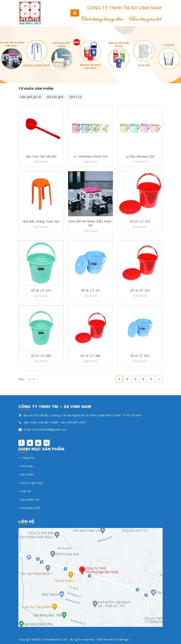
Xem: (21, 379)
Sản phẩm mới (30, 500)
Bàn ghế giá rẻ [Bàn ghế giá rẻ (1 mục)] (31, 97)
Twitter (30, 443)
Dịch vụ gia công (32, 483)
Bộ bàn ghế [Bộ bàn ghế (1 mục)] (55, 97)
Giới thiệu (27, 466)
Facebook (22, 443)
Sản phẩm (27, 475)
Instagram (47, 443)
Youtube (38, 443)
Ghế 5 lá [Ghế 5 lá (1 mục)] (75, 97)
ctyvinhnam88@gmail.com (49, 430)
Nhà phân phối (31, 508)
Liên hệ (26, 491)
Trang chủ (28, 458)
